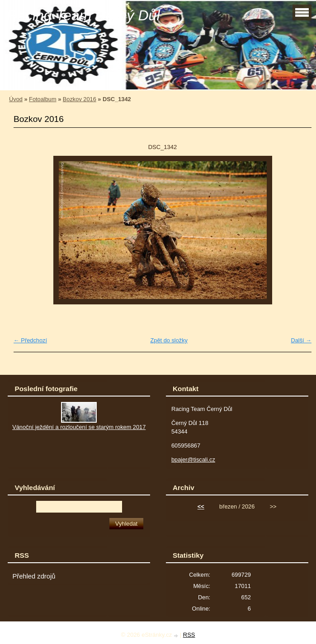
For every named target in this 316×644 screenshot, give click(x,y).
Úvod (16, 99)
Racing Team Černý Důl (83, 15)
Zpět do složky (169, 340)
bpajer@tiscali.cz (193, 460)
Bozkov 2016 (80, 99)
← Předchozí (30, 340)
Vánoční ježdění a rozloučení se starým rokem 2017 (79, 427)
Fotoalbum (42, 99)
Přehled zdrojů (34, 576)
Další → (301, 340)
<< (201, 506)
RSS (189, 635)
